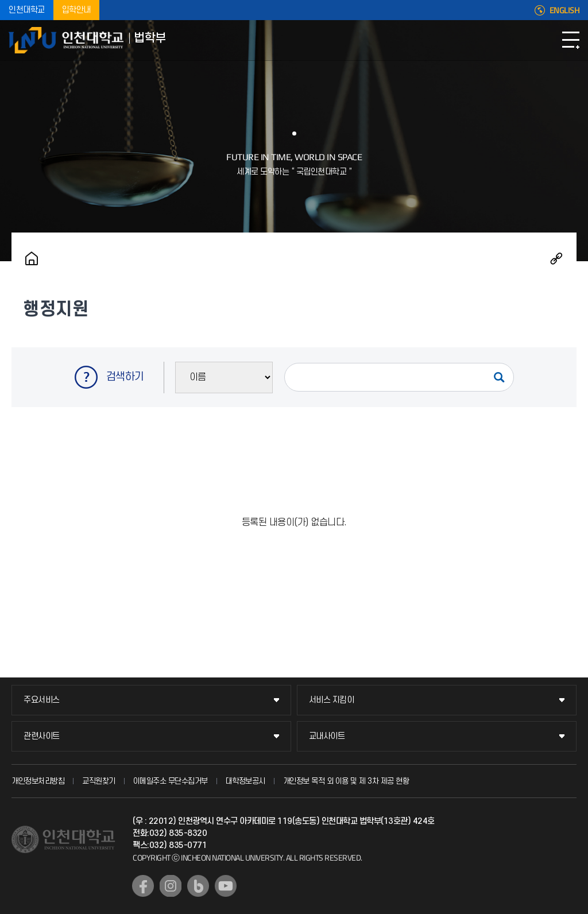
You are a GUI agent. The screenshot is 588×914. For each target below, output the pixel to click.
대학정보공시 (245, 781)
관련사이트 (42, 736)
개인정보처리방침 (38, 781)
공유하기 (556, 258)
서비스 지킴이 (332, 700)
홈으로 (32, 258)
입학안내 (76, 10)
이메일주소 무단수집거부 (171, 781)
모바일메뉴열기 (571, 40)
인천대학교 (27, 10)
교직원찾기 (99, 781)
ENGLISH (565, 10)
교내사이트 (327, 736)
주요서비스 (42, 700)
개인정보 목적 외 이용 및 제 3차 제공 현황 (346, 781)
